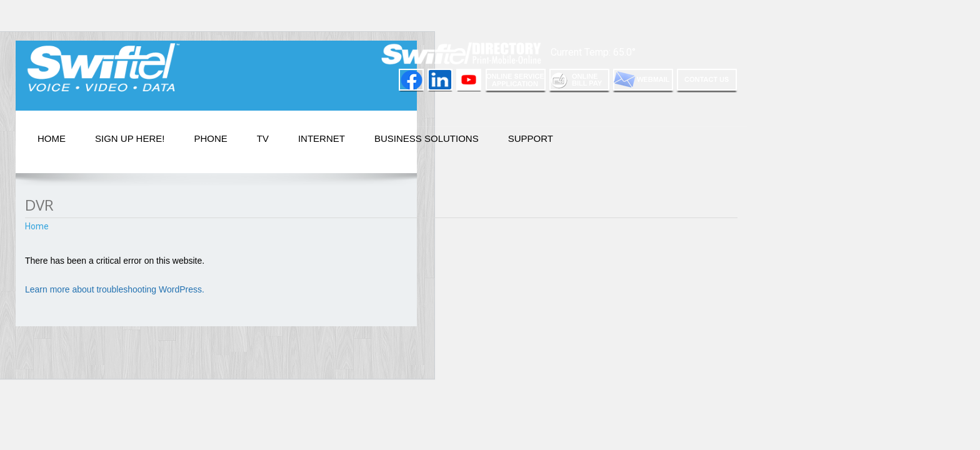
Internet (322, 138)
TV (263, 138)
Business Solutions (427, 138)
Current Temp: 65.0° (593, 52)
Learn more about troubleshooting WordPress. (115, 289)
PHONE (210, 138)
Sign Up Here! (130, 138)
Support (531, 138)
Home (52, 138)
